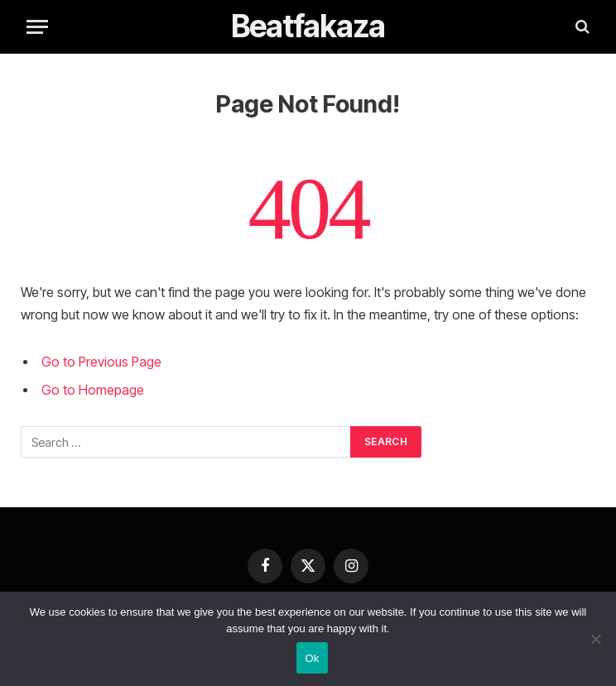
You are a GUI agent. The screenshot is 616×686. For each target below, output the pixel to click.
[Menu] (37, 27)
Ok (312, 658)
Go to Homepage (93, 390)
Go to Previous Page (101, 362)
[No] (595, 639)
